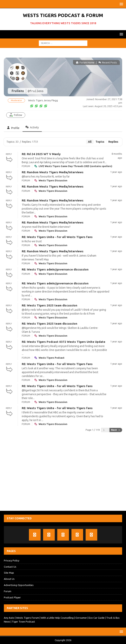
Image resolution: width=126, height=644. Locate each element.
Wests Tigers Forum (28, 618)
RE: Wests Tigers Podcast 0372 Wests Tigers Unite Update (63, 342)
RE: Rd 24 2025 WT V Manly (41, 154)
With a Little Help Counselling (57, 618)
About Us (9, 579)
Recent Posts (108, 62)
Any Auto (9, 618)
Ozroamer (81, 618)
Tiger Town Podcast (23, 622)
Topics (100, 142)
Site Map (9, 573)
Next (116, 430)
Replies (113, 142)
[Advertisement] (63, 472)
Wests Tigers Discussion (53, 180)
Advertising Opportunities (19, 585)
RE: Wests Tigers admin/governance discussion (55, 269)
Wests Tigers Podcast (52, 358)
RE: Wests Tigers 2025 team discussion (50, 305)
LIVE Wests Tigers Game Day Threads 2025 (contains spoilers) (75, 166)
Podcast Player (12, 597)
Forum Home (85, 62)
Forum (8, 591)
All (90, 142)
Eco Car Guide (97, 618)
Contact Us (10, 567)
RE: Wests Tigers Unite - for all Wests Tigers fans (57, 237)
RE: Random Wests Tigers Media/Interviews (53, 172)
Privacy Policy (12, 560)
